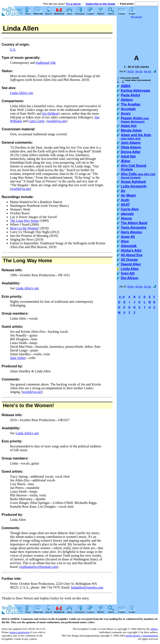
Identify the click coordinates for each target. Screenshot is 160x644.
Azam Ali (128, 237)
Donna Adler (131, 152)
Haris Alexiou (131, 232)
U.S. (13, 50)
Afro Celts (138, 176)
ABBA (126, 86)
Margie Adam (131, 130)
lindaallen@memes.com (87, 587)
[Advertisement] (137, 34)
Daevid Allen (131, 264)
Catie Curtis (37, 121)
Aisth (125, 200)
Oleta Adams (131, 147)
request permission (19, 632)
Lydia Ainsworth (134, 186)
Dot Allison (130, 278)
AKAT (125, 205)
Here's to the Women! (24, 228)
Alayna (126, 218)
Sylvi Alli (128, 273)
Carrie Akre (130, 209)
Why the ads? (136, 17)
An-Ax (139, 71)
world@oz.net (57, 121)
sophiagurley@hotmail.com (39, 567)
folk (53, 63)
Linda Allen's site (22, 93)
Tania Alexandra (134, 228)
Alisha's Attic (131, 250)
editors (154, 629)
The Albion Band (134, 223)
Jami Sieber (18, 358)
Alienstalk (129, 246)
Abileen (127, 100)
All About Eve (132, 255)
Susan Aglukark (133, 182)
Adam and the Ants (136, 137)
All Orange (129, 260)
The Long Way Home (24, 221)
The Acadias (131, 104)
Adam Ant (129, 126)
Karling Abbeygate (136, 91)
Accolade (128, 109)
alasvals (127, 214)
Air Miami (128, 195)
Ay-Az (147, 71)
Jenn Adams (131, 143)
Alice (125, 241)
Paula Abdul (130, 95)
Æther (126, 161)
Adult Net (128, 156)
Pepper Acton (135, 120)
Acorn (126, 114)
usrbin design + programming (141, 636)
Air (123, 191)
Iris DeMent (50, 114)
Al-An (131, 71)
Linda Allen (130, 269)
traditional (43, 63)
